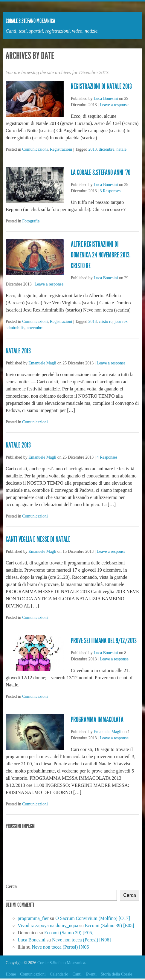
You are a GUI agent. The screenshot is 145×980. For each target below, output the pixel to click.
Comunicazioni (35, 149)
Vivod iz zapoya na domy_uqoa (48, 925)
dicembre (107, 149)
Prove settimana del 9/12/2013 (104, 641)
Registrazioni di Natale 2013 (101, 86)
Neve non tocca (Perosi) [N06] (81, 940)
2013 (93, 149)
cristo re (106, 322)
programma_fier (33, 918)
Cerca (11, 886)
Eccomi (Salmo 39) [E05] (110, 925)
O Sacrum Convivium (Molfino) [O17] (93, 918)
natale (122, 149)
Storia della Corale (116, 974)
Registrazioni (61, 149)
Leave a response (114, 105)
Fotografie (31, 221)
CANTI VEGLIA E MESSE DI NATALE (38, 539)
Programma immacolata (97, 720)
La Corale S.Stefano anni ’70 (101, 173)
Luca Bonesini (106, 99)
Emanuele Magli (42, 363)
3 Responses (110, 191)
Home (11, 974)
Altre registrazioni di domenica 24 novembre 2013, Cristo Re (101, 255)
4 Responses (107, 457)
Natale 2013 (18, 351)
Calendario (59, 974)
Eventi (91, 974)
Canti (77, 974)
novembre (35, 328)
